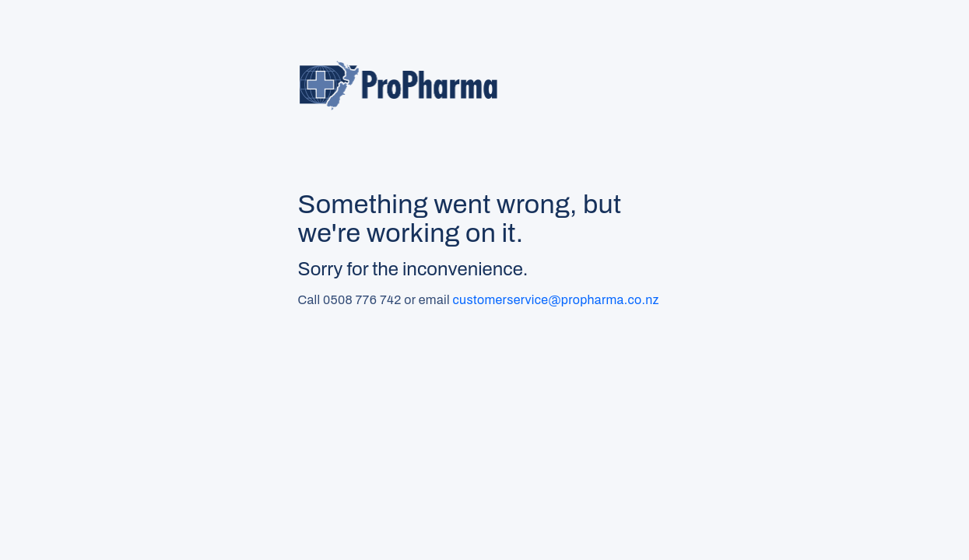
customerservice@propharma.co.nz (556, 300)
